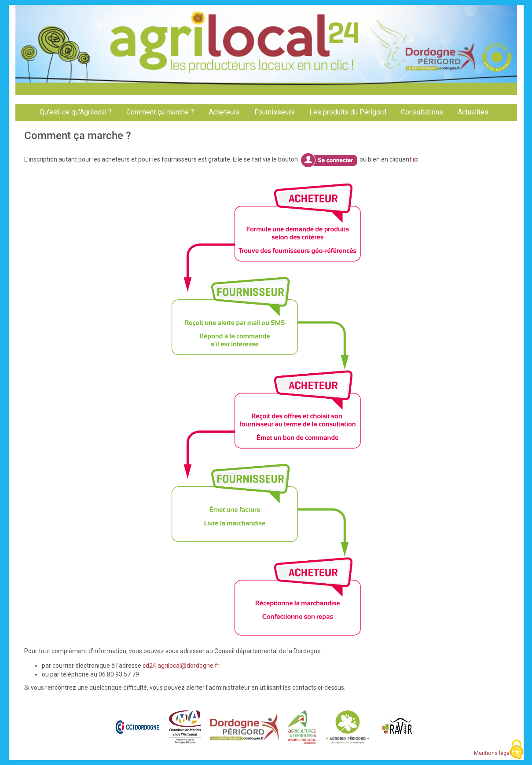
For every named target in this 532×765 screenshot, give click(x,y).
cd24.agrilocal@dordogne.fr (181, 666)
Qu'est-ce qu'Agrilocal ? (76, 112)
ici (416, 159)
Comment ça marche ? (160, 112)
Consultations (422, 112)
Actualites (473, 112)
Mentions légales (495, 753)
